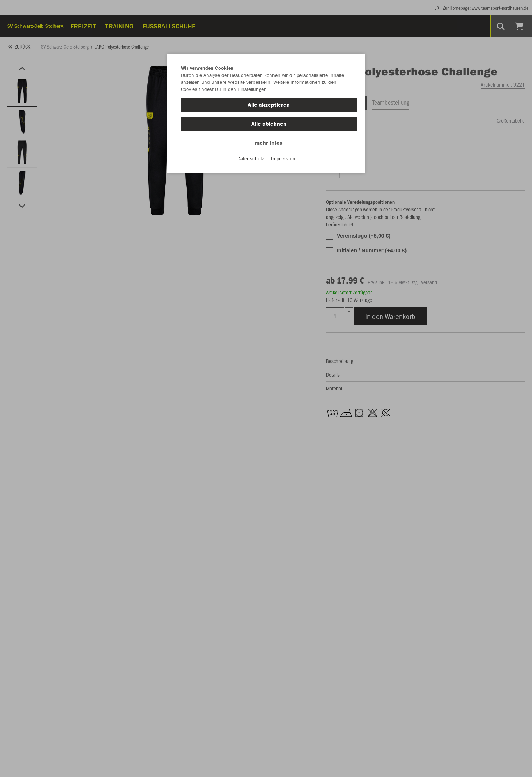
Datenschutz (251, 158)
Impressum (283, 158)
